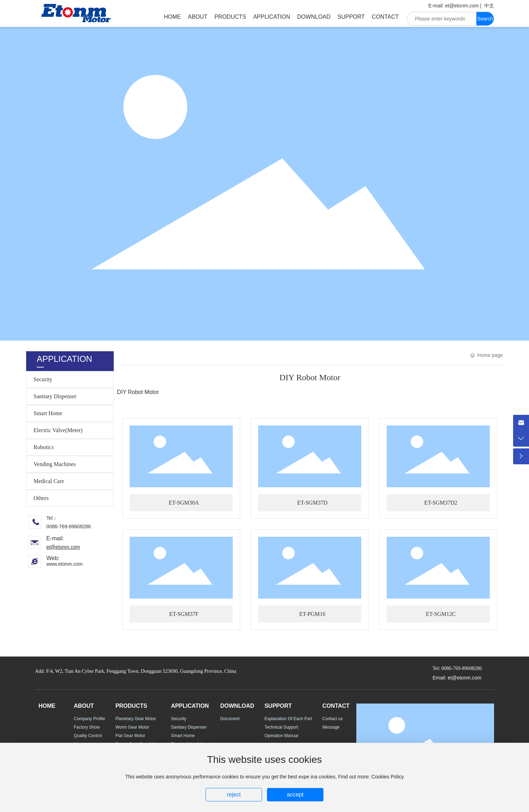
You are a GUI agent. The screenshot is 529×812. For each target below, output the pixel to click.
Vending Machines (55, 464)
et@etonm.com (462, 6)
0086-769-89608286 (69, 526)
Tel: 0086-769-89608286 (457, 668)
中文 (489, 6)
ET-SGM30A (184, 503)
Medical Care (49, 481)
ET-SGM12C (441, 614)
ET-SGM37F (184, 614)
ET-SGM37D (313, 503)
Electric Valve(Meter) (58, 430)
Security (43, 379)
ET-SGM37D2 (441, 503)
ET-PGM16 (312, 614)
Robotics (44, 447)
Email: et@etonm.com (457, 678)
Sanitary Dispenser (55, 396)
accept (295, 795)
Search (485, 19)
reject (234, 795)
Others (41, 498)
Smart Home (48, 413)
